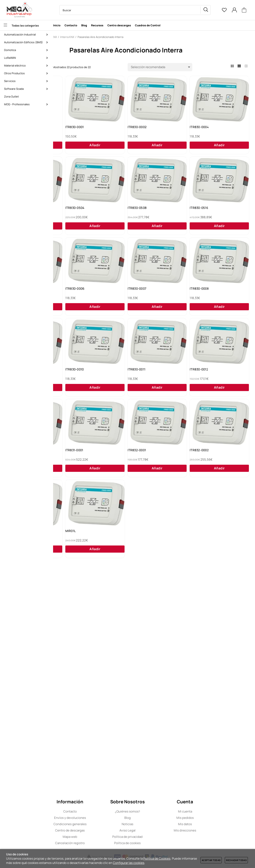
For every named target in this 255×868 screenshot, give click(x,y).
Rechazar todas (236, 860)
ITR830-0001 (137, 130)
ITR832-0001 (72, 652)
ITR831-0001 (202, 565)
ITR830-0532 (203, 304)
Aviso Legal (154, 830)
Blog (154, 818)
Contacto (97, 811)
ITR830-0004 (73, 217)
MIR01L (68, 738)
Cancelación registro (96, 843)
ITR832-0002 (138, 652)
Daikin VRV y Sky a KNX (80, 130)
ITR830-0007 (138, 391)
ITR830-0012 (72, 565)
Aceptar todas (211, 860)
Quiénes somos (154, 811)
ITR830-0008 (203, 391)
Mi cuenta (212, 811)
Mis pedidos (212, 818)
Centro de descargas (96, 830)
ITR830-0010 (137, 478)
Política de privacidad (154, 837)
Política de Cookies (157, 859)
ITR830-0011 (202, 478)
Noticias (154, 824)
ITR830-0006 (73, 391)
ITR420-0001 (202, 652)
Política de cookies (154, 843)
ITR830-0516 (137, 304)
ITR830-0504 (203, 217)
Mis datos (212, 824)
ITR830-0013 (137, 565)
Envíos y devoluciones (97, 818)
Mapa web (96, 837)
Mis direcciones (212, 830)
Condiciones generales (97, 824)
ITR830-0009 (73, 478)
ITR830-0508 (73, 304)
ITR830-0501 (137, 217)
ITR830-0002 (203, 130)
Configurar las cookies (129, 863)
